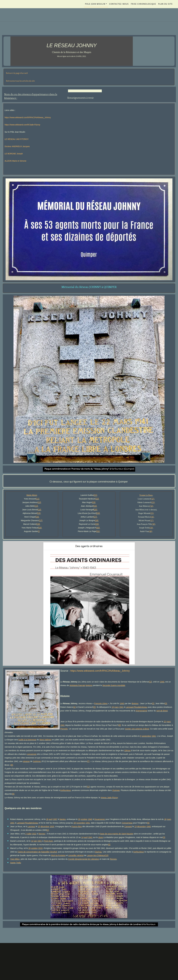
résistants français (77, 685)
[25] (95, 510)
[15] (39, 513)
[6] (120, 725)
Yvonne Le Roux (146, 495)
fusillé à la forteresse (27, 740)
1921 (40, 841)
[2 (39, 531)
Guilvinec (37, 761)
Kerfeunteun (65, 790)
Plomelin (64, 729)
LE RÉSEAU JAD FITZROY (17, 139)
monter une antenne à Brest (137, 729)
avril (51, 819)
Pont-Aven (48, 841)
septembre (146, 736)
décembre (45, 827)
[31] (98, 531)
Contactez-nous (119, 4)
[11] (37, 499)
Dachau (98, 852)
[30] (98, 528)
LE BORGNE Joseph (14, 154)
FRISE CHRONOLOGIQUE (143, 4)
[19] (40, 528)
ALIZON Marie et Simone (15, 161)
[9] (13, 794)
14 (82, 837)
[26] (98, 513)
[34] (151, 506)
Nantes (63, 819)
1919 (52, 827)
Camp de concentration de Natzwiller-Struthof (37, 852)
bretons (89, 685)
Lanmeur (31, 827)
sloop (101, 837)
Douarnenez (100, 819)
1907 (55, 819)
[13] (36, 506)
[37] (152, 521)
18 (113, 707)
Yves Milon (15, 859)
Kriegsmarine (141, 711)
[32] (152, 499)
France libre (77, 827)
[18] (38, 524)
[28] (97, 520)
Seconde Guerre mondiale (114, 685)
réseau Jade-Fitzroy (109, 798)
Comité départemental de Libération (84, 859)
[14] (39, 510)
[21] (95, 495)
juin (35, 841)
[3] (166, 703)
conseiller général (76, 855)
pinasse (26, 761)
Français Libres (101, 703)
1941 (121, 707)
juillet (29, 834)
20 (79, 819)
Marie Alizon (32, 495)
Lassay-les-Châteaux (96, 855)
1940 (162, 682)
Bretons (135, 703)
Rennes (42, 834)
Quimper (116, 790)
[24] (95, 506)
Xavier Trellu (16, 863)
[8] (12, 765)
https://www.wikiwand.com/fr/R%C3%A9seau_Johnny (28, 117)
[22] (97, 499)
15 (39, 827)
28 (75, 823)
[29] (97, 524)
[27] (95, 517)
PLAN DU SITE (165, 4)
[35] (152, 513)
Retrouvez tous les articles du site (20, 81)
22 (165, 722)
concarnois (32, 754)
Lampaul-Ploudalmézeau (136, 707)
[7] (88, 761)
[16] (37, 517)
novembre (81, 823)
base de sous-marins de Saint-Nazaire (117, 834)
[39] (151, 528)
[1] (150, 682)
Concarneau (127, 823)
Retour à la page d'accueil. (17, 73)
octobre (84, 819)
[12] (39, 502)
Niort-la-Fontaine (58, 855)
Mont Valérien (45, 740)
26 (47, 819)
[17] (41, 520)
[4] (75, 707)
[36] (152, 517)
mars (116, 707)
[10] (107, 855)
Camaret (128, 827)
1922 (34, 834)
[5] (95, 707)
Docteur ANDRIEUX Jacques (17, 146)
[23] (94, 502)
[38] (153, 524)
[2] (153, 703)
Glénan (127, 751)
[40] (150, 531)
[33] (153, 502)
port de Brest (162, 711)
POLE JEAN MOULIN (95, 4)
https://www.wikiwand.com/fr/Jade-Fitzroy (22, 125)
